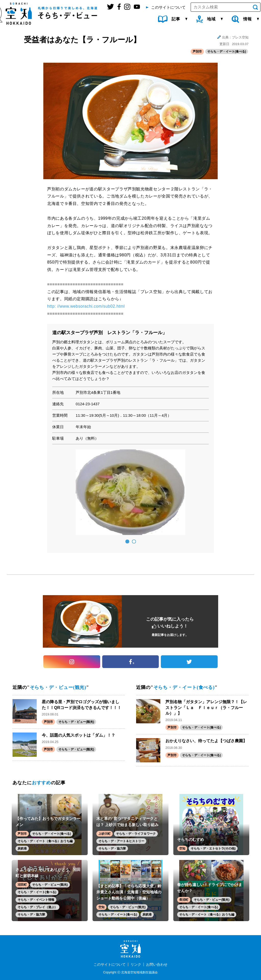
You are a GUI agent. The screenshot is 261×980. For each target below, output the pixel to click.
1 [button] (127, 542)
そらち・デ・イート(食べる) (227, 51)
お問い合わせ (157, 964)
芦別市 (197, 51)
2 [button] (134, 542)
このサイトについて (110, 964)
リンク (136, 964)
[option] (130, 492)
